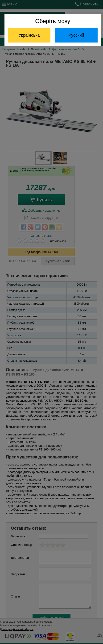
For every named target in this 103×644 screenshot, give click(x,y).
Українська (29, 35)
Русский (76, 35)
